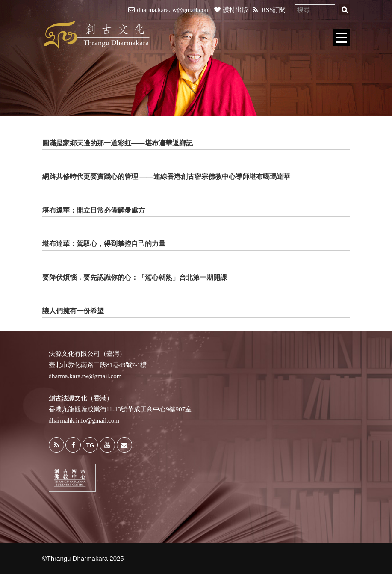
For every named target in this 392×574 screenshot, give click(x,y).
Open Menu (342, 38)
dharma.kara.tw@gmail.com (169, 10)
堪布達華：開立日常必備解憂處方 (94, 210)
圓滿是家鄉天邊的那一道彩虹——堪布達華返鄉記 (118, 143)
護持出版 (231, 10)
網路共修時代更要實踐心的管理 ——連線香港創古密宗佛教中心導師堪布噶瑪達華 (166, 176)
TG (90, 445)
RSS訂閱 (269, 10)
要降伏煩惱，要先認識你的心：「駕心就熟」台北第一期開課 (135, 277)
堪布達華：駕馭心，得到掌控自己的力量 (104, 244)
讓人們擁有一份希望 (73, 311)
